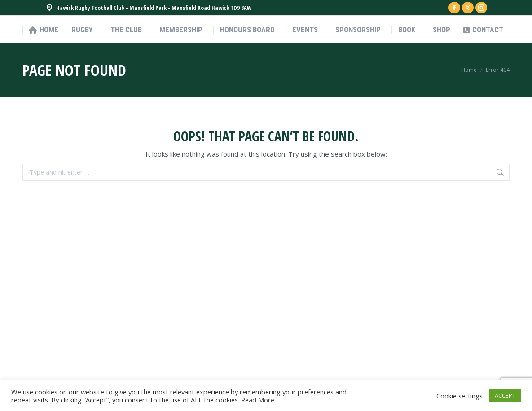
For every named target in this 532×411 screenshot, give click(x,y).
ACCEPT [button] (505, 395)
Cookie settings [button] (459, 396)
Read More (258, 400)
